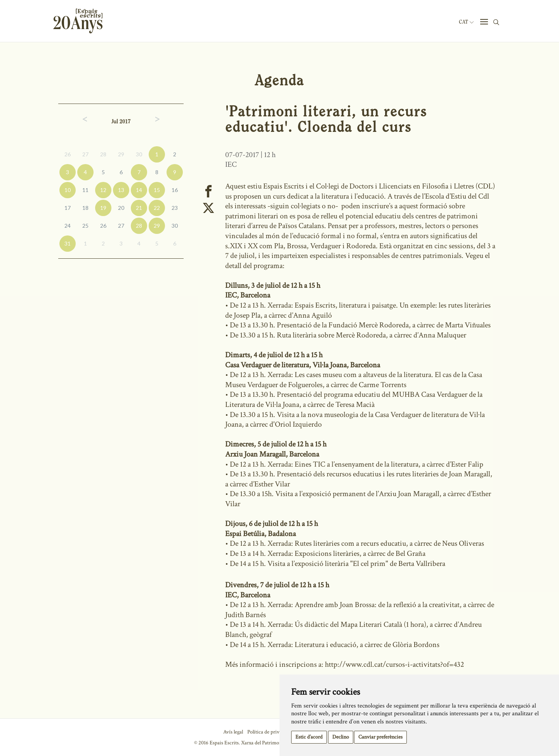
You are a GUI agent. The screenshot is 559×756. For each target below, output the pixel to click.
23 (175, 208)
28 (103, 154)
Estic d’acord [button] (309, 737)
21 (139, 208)
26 (68, 154)
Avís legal (233, 732)
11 (85, 190)
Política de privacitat (269, 732)
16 (175, 190)
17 (68, 208)
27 (85, 154)
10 (68, 190)
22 (157, 208)
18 (85, 208)
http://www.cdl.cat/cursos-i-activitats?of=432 (394, 664)
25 (85, 226)
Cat (466, 22)
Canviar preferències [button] (380, 737)
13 (121, 190)
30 (139, 154)
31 (68, 243)
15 (157, 190)
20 (121, 208)
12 (103, 190)
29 (121, 154)
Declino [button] (341, 737)
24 (68, 226)
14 (139, 190)
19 (103, 208)
